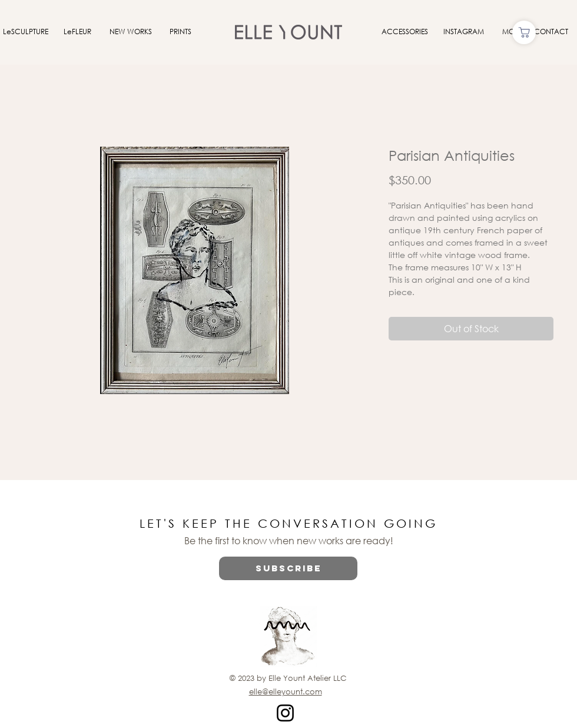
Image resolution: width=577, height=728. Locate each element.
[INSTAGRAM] (463, 32)
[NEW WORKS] (131, 32)
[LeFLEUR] (77, 32)
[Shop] (524, 32)
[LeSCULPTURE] (25, 32)
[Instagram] (285, 713)
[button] (288, 568)
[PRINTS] (180, 32)
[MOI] (509, 32)
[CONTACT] (551, 32)
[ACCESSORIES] (404, 32)
